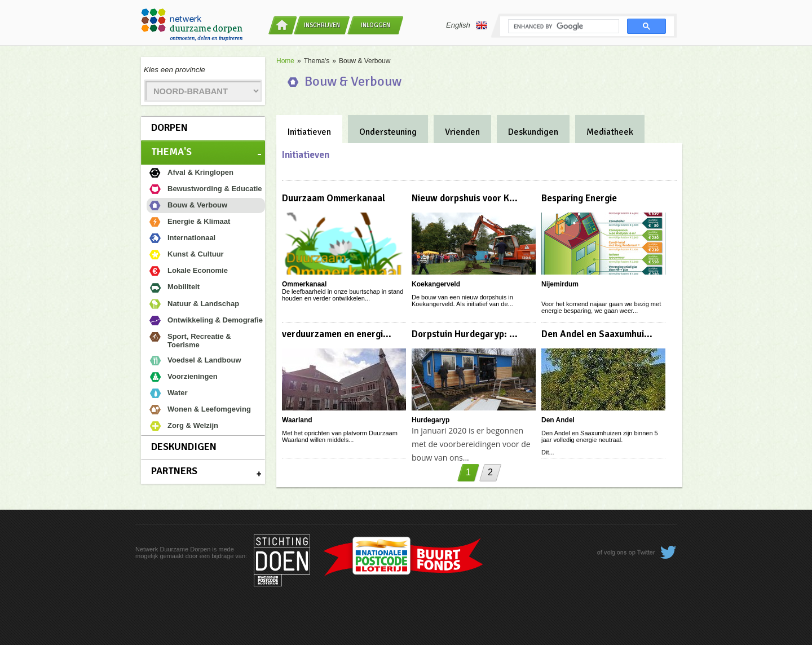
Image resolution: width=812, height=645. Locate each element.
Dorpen (169, 127)
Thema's (171, 152)
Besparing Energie (579, 198)
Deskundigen (184, 447)
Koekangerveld (436, 284)
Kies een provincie (175, 70)
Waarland (297, 420)
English (467, 25)
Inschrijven (322, 25)
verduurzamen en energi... (337, 334)
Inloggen (376, 25)
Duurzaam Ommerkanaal (334, 198)
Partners (174, 471)
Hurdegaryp (431, 420)
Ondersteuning (388, 132)
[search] (562, 26)
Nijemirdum (560, 284)
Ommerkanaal (304, 284)
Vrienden (462, 132)
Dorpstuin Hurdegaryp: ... (465, 334)
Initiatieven (309, 132)
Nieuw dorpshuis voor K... (465, 198)
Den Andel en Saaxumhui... (597, 334)
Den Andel (558, 420)
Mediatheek (610, 132)
